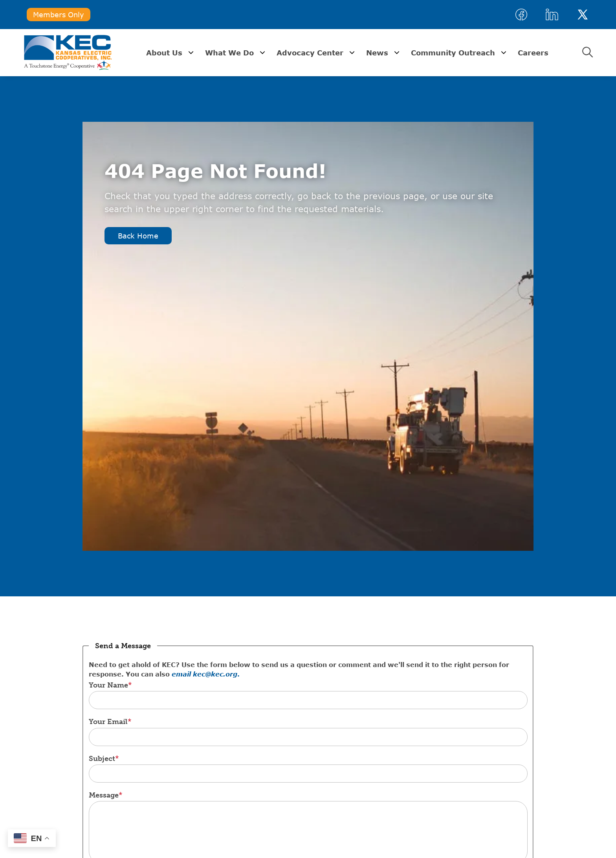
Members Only (59, 15)
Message (104, 795)
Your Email (108, 722)
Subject (102, 759)
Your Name (108, 685)
